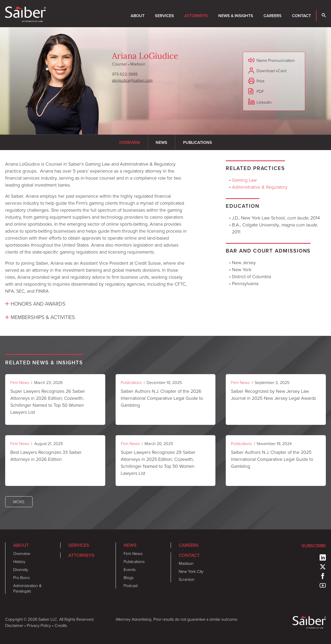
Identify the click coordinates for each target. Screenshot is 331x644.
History (19, 561)
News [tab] (161, 142)
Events (130, 569)
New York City (191, 571)
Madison (186, 563)
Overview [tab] (130, 142)
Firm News (20, 382)
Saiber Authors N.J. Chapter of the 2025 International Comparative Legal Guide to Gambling (272, 459)
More (19, 502)
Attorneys (196, 16)
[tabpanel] (97, 241)
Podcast (131, 586)
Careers (273, 16)
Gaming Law (244, 180)
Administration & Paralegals (27, 588)
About (138, 16)
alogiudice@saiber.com (132, 80)
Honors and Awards (38, 304)
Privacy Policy (39, 625)
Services (164, 16)
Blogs (129, 578)
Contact (301, 16)
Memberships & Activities (43, 317)
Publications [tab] (198, 142)
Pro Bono (21, 578)
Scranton (187, 579)
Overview (22, 553)
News (130, 545)
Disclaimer (14, 625)
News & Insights (236, 16)
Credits (61, 625)
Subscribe (314, 546)
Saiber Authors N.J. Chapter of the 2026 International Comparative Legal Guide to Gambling (162, 398)
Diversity (21, 569)
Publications (131, 382)
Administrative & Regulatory (260, 187)
